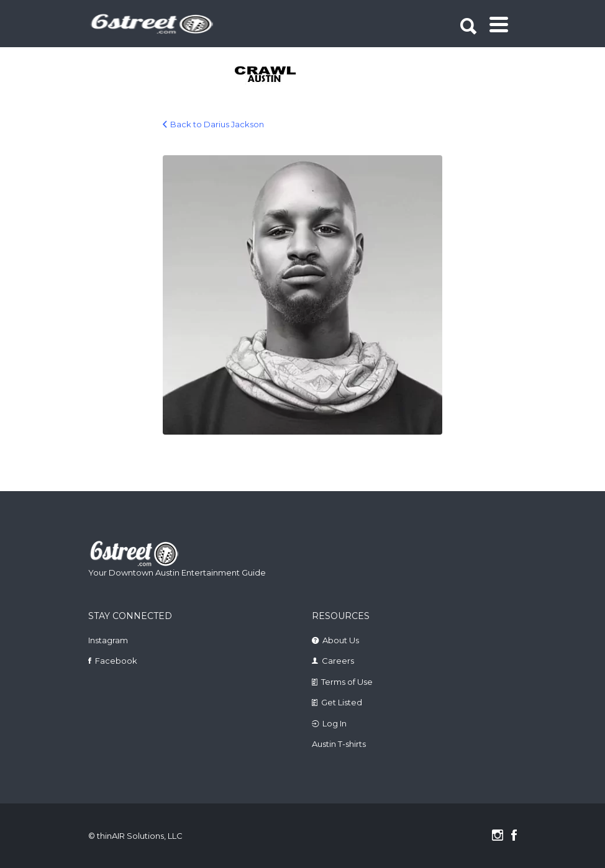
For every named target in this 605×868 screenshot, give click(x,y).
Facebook (116, 661)
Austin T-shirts (339, 744)
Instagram (108, 640)
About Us (341, 640)
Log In (334, 723)
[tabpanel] (258, 75)
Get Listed (342, 702)
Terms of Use (347, 682)
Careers (338, 661)
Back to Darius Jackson (217, 124)
